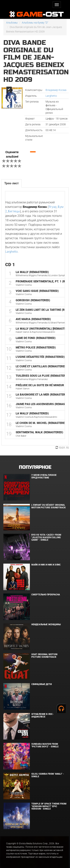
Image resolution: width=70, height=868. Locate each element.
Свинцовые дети (42, 684)
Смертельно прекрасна (46, 595)
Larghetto (51, 96)
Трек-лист (11, 183)
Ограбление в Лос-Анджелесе (42, 715)
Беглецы (14, 211)
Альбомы (12, 23)
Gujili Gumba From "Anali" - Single (48, 775)
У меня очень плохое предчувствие (44, 476)
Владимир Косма (56, 90)
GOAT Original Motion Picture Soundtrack (44, 656)
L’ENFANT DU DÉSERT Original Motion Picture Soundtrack (49, 506)
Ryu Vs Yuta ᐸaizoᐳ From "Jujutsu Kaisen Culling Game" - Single (46, 537)
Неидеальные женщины (46, 624)
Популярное (35, 467)
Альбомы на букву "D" (35, 23)
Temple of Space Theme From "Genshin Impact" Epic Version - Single (49, 806)
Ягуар (53, 207)
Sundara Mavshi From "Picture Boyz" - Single (45, 745)
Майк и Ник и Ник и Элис (46, 565)
